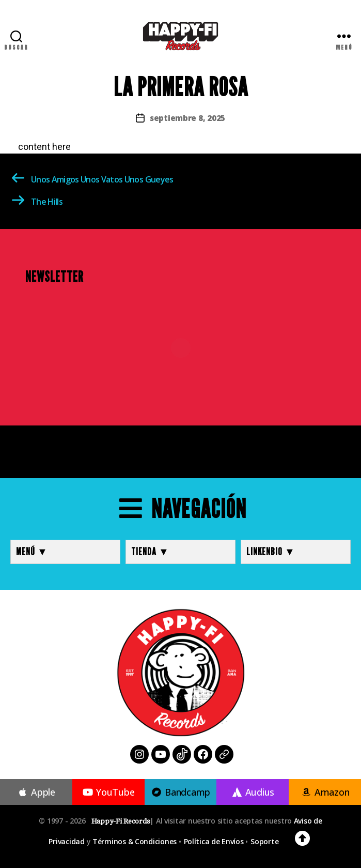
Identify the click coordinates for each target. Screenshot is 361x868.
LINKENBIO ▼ (271, 552)
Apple (36, 792)
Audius (253, 792)
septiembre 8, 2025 (187, 118)
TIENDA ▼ (150, 552)
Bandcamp (180, 792)
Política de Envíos (214, 841)
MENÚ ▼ (32, 552)
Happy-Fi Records (121, 821)
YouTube (108, 792)
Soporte (264, 841)
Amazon (325, 792)
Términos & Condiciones (135, 841)
